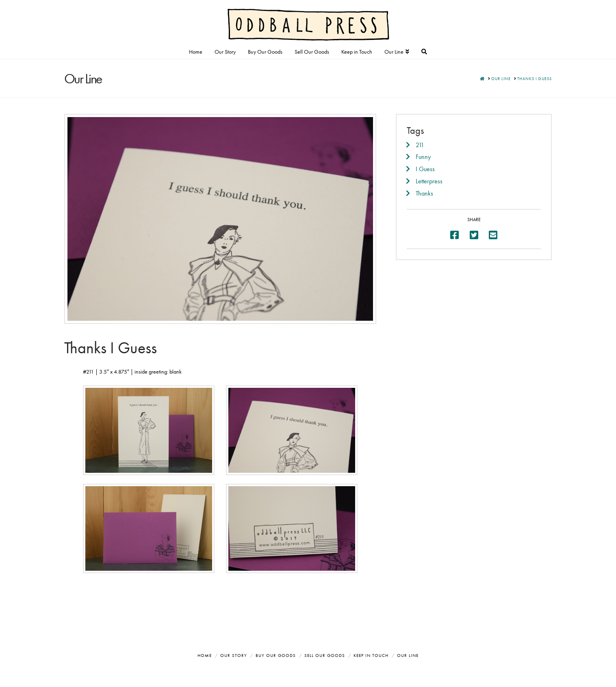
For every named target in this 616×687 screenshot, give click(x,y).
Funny (423, 157)
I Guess (425, 169)
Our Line (408, 655)
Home (205, 655)
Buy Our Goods (276, 655)
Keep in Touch (371, 655)
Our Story (234, 655)
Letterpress (429, 181)
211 (420, 145)
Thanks (424, 193)
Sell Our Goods (325, 655)
